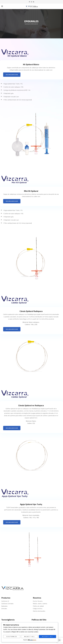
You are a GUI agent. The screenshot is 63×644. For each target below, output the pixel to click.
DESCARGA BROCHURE (12, 75)
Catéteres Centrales (7, 604)
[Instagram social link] (31, 2)
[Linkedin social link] (34, 2)
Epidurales (4, 606)
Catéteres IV (5, 601)
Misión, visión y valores (40, 604)
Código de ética (38, 609)
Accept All (47, 637)
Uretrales (4, 609)
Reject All (30, 637)
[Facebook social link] (29, 2)
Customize (12, 637)
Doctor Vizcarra (38, 601)
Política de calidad (38, 606)
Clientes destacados (39, 611)
